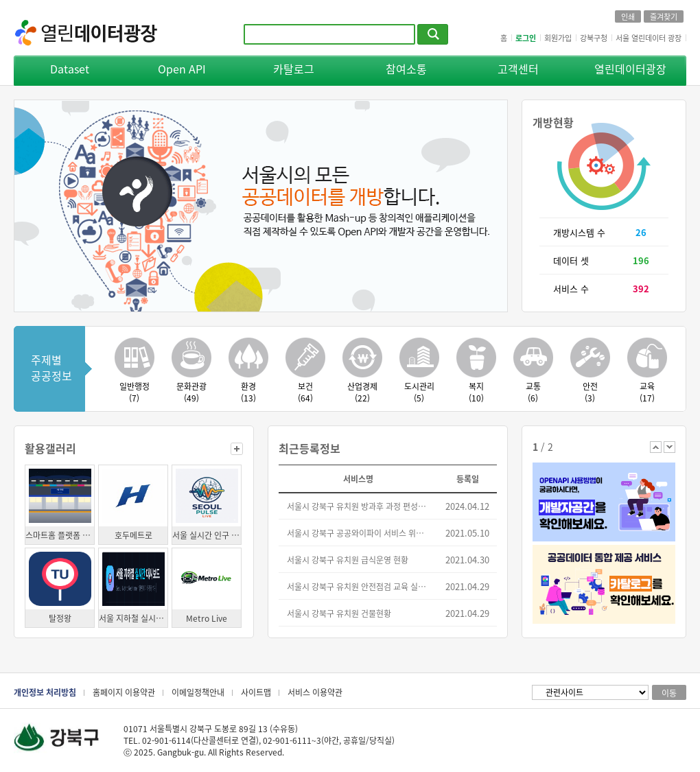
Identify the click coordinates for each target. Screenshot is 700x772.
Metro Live (207, 618)
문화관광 (191, 392)
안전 (590, 392)
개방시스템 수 (579, 232)
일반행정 (134, 392)
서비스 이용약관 (315, 692)
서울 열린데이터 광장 (649, 38)
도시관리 (419, 392)
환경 (248, 392)
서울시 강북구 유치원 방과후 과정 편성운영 (359, 506)
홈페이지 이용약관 (124, 692)
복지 (476, 392)
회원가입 (558, 38)
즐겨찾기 (664, 16)
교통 (533, 392)
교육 (647, 392)
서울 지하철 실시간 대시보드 (133, 618)
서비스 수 (571, 289)
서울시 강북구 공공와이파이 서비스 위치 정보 (359, 533)
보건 (305, 392)
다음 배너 (669, 447)
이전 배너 (656, 447)
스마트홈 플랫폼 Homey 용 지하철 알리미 (60, 535)
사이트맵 (256, 692)
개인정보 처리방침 (45, 692)
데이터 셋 (571, 260)
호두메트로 (133, 535)
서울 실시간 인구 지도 (207, 535)
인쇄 (628, 16)
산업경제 (362, 392)
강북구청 (594, 38)
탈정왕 (60, 618)
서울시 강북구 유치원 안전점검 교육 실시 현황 (359, 586)
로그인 (526, 38)
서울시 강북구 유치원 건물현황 (339, 613)
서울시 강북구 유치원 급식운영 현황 (348, 560)
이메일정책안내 (198, 692)
